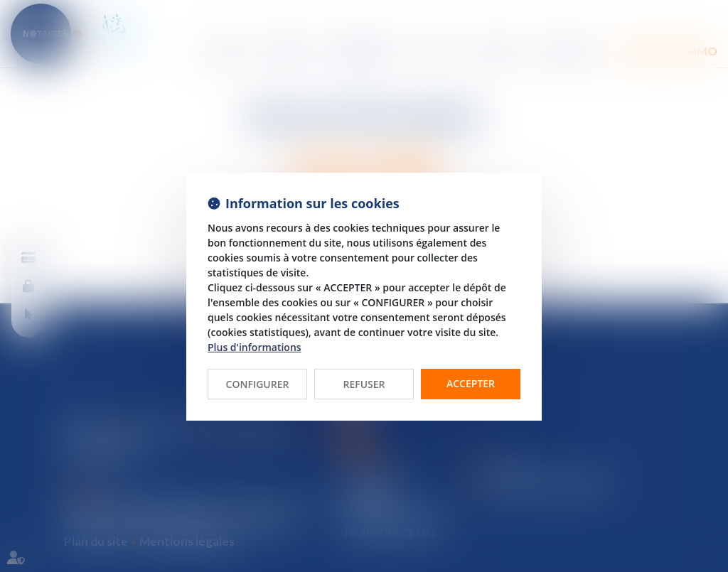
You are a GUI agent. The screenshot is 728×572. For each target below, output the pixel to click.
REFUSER (364, 384)
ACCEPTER (471, 383)
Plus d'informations (255, 347)
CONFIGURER (258, 384)
